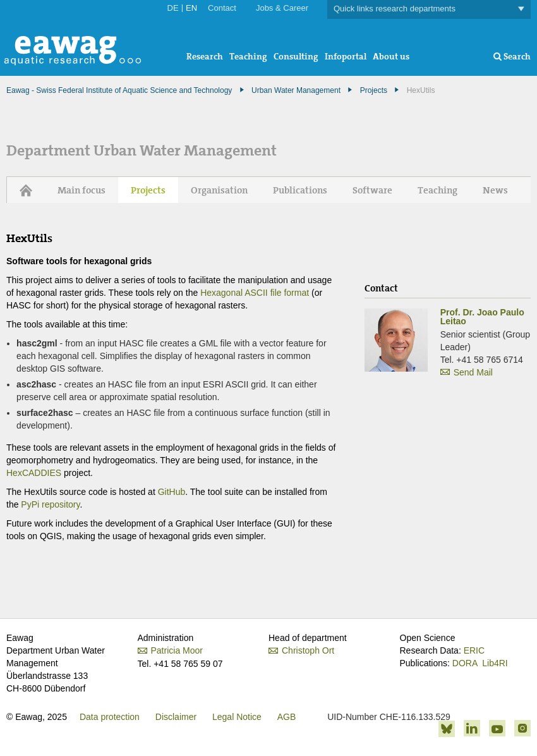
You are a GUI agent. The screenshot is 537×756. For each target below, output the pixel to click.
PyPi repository (50, 504)
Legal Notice (237, 717)
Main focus (81, 190)
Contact (222, 8)
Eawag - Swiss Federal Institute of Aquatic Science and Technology (119, 90)
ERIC (474, 650)
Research (205, 56)
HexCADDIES (34, 473)
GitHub (172, 492)
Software (372, 190)
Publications (300, 190)
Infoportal (346, 56)
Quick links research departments (429, 9)
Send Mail (473, 372)
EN (191, 8)
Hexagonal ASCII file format (255, 293)
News (495, 190)
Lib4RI (495, 663)
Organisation (219, 190)
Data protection (110, 717)
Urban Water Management (296, 90)
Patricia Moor (187, 650)
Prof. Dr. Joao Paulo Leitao (482, 317)
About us (391, 56)
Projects (374, 90)
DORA (465, 663)
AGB (287, 717)
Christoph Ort (308, 650)
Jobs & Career (282, 8)
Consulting (296, 56)
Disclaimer (176, 717)
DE (173, 8)
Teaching (248, 56)
